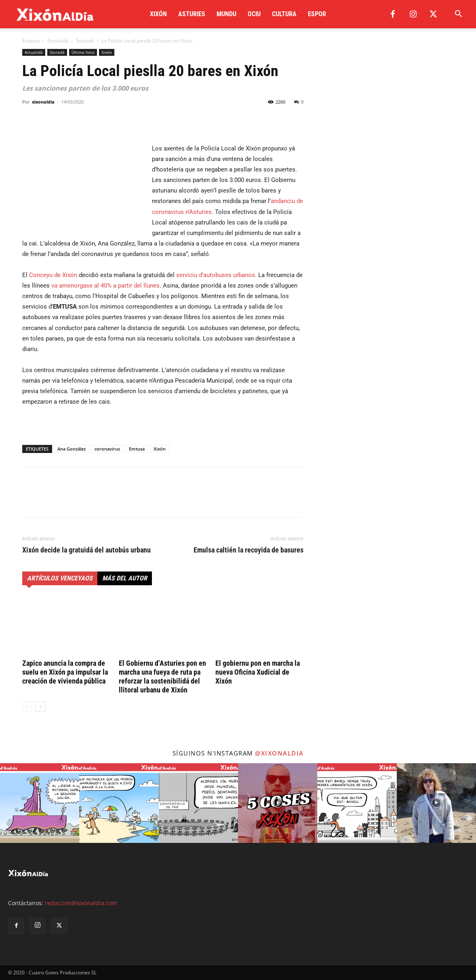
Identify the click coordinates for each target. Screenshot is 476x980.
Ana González (72, 449)
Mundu (226, 14)
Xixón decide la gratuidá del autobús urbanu (86, 550)
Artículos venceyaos (60, 578)
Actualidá (58, 41)
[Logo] (55, 14)
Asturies (192, 14)
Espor (317, 14)
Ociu (254, 14)
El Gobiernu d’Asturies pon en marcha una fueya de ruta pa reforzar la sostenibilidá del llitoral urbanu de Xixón (162, 676)
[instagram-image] (40, 803)
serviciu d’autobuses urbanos (216, 275)
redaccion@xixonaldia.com (81, 903)
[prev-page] (27, 707)
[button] (458, 15)
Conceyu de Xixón (53, 275)
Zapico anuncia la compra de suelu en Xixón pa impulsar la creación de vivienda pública (65, 672)
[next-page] (40, 707)
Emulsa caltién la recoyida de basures (249, 550)
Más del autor (125, 578)
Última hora (83, 52)
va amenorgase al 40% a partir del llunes (105, 286)
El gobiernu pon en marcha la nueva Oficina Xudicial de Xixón (258, 672)
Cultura (284, 14)
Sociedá (85, 41)
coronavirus (107, 449)
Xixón (158, 14)
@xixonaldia (279, 753)
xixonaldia (43, 102)
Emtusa (137, 449)
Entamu (31, 41)
